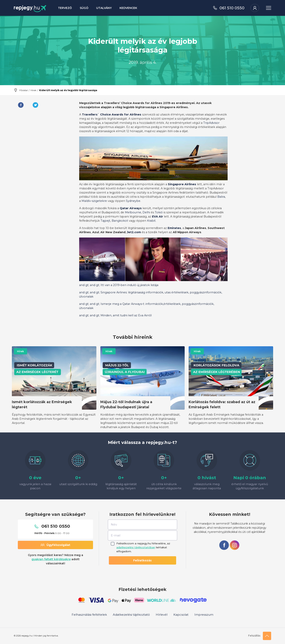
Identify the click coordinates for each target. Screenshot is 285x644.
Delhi (146, 212)
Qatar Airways (131, 208)
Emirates (174, 228)
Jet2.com (134, 232)
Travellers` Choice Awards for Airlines (112, 114)
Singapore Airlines (182, 184)
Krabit (151, 221)
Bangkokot (120, 221)
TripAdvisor (211, 123)
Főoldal (24, 90)
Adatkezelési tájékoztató (131, 615)
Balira (221, 197)
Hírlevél (162, 615)
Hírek (33, 90)
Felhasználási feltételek (89, 615)
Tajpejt (105, 221)
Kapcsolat (181, 615)
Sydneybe (133, 201)
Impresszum (204, 615)
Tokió (159, 212)
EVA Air (158, 217)
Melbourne (133, 212)
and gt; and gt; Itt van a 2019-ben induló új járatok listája (119, 285)
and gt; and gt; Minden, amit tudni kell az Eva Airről (115, 315)
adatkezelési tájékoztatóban (136, 547)
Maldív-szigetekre (94, 201)
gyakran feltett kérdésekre (51, 559)
